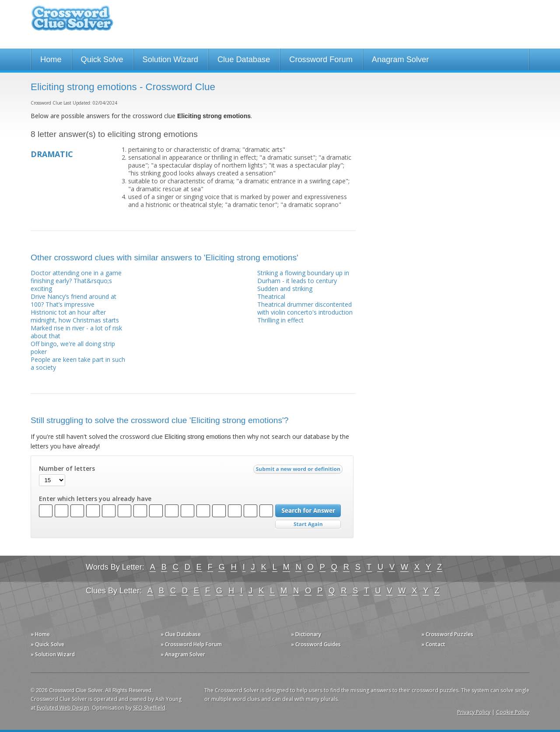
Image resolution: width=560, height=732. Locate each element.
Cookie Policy (513, 712)
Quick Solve (102, 60)
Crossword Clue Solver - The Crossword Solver (72, 22)
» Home (40, 634)
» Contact (433, 644)
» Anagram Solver (183, 654)
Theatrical (271, 296)
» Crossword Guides (316, 644)
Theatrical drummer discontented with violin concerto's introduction (305, 308)
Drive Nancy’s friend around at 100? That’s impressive (73, 300)
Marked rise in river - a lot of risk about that (76, 332)
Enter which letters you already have (95, 499)
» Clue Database (181, 634)
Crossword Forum (321, 60)
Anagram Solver (400, 60)
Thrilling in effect (280, 320)
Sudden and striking (285, 289)
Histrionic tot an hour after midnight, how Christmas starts (75, 316)
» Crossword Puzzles (447, 634)
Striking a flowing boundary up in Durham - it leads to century (303, 277)
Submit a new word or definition (299, 471)
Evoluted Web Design (63, 708)
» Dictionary (306, 634)
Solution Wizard (170, 60)
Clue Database (244, 60)
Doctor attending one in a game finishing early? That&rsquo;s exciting (76, 281)
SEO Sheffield (149, 708)
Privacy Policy (474, 712)
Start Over (308, 524)
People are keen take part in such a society (78, 363)
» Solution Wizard (53, 654)
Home (51, 60)
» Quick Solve (47, 644)
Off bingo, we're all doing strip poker (73, 348)
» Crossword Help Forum (191, 644)
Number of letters (67, 469)
